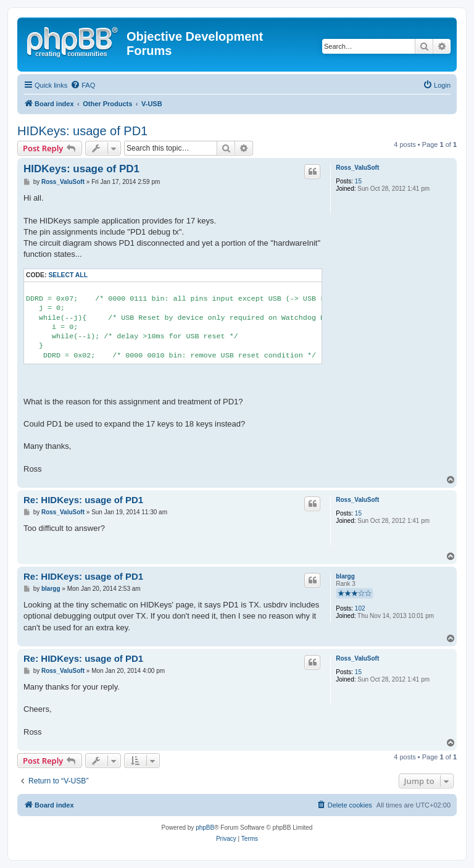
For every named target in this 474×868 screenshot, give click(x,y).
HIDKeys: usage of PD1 (82, 131)
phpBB (205, 828)
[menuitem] (83, 85)
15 (358, 181)
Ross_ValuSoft (357, 168)
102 (360, 608)
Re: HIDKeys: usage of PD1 (83, 500)
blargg (345, 576)
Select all (68, 275)
